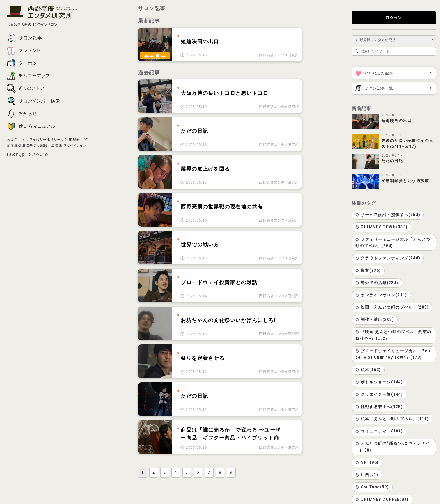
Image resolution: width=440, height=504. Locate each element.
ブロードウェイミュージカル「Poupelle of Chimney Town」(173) (393, 354)
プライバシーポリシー (43, 139)
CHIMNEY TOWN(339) (381, 227)
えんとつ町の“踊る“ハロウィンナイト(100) (393, 447)
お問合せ (14, 139)
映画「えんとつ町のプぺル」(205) (392, 307)
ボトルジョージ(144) (379, 382)
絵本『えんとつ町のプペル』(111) (392, 419)
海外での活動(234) (377, 283)
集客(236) (368, 270)
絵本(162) (368, 370)
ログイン (394, 17)
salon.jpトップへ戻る (28, 154)
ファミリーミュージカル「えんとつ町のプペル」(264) (393, 243)
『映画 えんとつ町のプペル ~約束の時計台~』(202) (393, 335)
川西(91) (367, 475)
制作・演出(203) (375, 319)
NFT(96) (367, 462)
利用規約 (73, 139)
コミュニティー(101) (379, 431)
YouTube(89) (372, 487)
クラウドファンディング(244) (388, 258)
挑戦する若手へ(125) (379, 407)
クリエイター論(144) (379, 394)
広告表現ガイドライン (69, 145)
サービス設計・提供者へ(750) (388, 215)
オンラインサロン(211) (381, 295)
